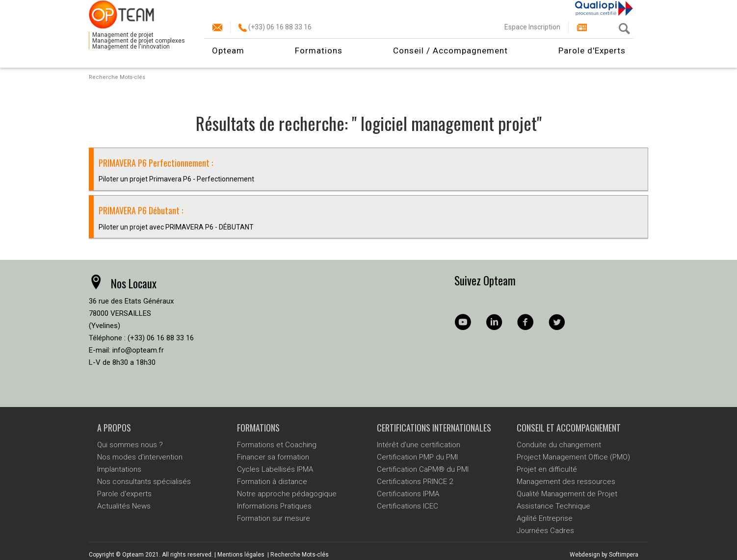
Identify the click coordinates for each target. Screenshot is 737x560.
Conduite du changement (559, 445)
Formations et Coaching (277, 445)
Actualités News (124, 506)
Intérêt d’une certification (419, 445)
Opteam (228, 56)
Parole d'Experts (592, 56)
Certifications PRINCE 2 (415, 482)
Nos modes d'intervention (140, 457)
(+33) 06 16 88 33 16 (275, 33)
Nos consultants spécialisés (144, 482)
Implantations (119, 469)
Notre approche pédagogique (287, 494)
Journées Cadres (545, 531)
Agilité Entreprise (545, 518)
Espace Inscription (532, 33)
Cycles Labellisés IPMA (275, 469)
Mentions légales (241, 555)
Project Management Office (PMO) (573, 457)
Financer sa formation (273, 457)
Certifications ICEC (408, 506)
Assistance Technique (553, 506)
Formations (319, 56)
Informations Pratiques (274, 506)
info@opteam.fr (138, 350)
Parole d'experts (124, 494)
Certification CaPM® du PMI (423, 469)
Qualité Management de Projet (567, 494)
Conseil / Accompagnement (450, 56)
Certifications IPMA (408, 494)
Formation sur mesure (274, 518)
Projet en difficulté (547, 469)
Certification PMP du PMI (417, 457)
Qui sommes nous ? (130, 445)
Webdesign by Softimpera (604, 555)
